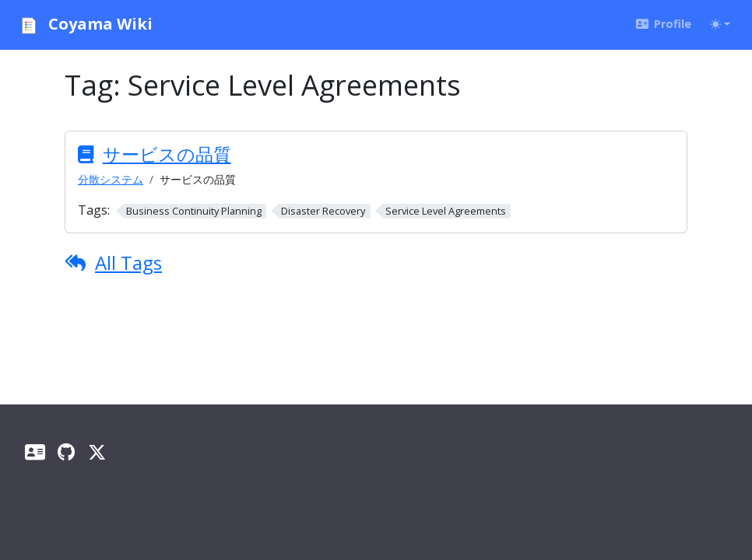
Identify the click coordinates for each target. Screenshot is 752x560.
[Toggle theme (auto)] (720, 24)
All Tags (128, 262)
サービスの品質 (167, 154)
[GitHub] (67, 452)
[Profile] (35, 452)
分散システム (111, 179)
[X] (97, 452)
